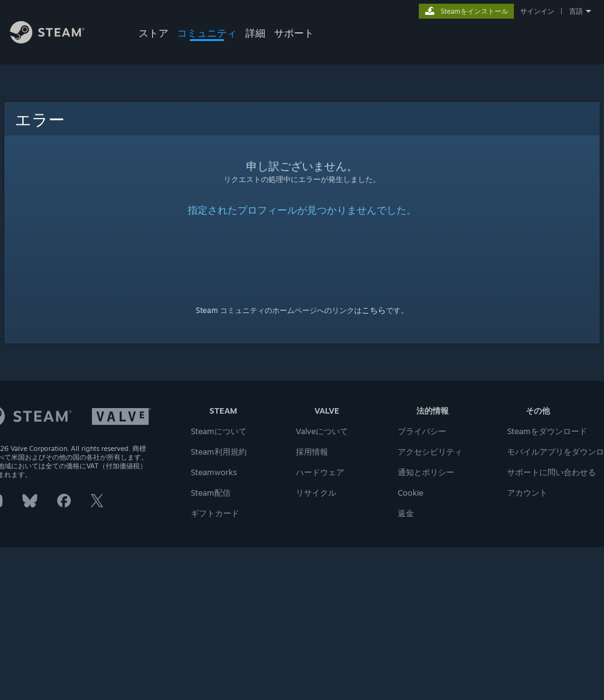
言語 (576, 11)
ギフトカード (215, 513)
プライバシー (422, 431)
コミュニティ (207, 33)
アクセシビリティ (430, 452)
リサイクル (316, 493)
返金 (406, 513)
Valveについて (322, 431)
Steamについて (219, 431)
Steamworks (214, 472)
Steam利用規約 (219, 452)
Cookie (410, 493)
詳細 (255, 33)
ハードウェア (320, 472)
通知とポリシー (426, 472)
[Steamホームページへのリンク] (55, 43)
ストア (153, 33)
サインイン (537, 11)
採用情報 (312, 452)
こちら (374, 310)
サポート (294, 33)
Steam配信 (211, 493)
